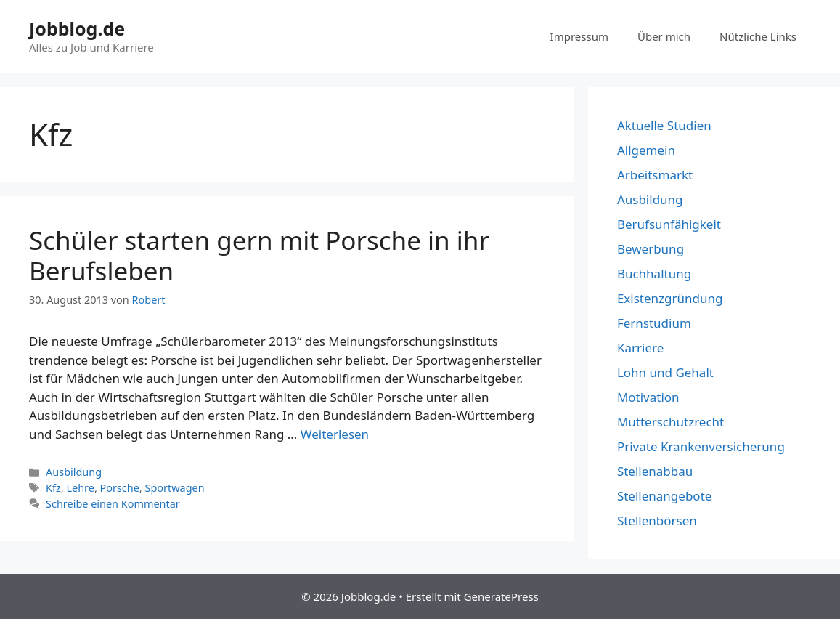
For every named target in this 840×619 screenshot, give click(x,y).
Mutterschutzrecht (670, 422)
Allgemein (646, 150)
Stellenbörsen (657, 521)
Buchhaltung (654, 274)
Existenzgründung (670, 298)
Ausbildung (74, 472)
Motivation (648, 397)
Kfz (53, 488)
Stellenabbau (655, 471)
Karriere (640, 348)
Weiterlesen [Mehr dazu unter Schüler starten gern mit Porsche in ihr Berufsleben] (335, 434)
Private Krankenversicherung (701, 446)
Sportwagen (174, 488)
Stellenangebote (664, 496)
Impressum (579, 36)
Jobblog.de (77, 28)
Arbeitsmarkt (655, 175)
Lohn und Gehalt (665, 372)
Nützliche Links (758, 36)
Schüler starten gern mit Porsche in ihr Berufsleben (259, 255)
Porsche (120, 488)
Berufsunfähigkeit (669, 224)
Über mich (664, 36)
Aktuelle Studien (664, 125)
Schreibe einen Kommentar (113, 504)
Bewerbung (651, 249)
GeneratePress (501, 596)
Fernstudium (654, 323)
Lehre (80, 488)
